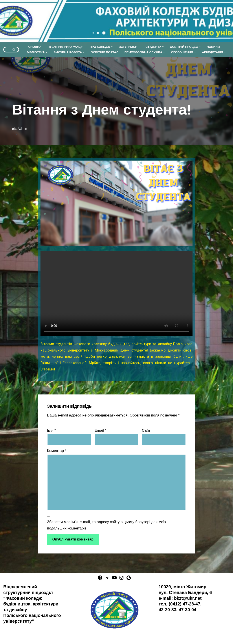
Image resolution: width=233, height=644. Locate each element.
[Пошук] (6, 50)
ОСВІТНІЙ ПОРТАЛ (105, 52)
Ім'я (51, 430)
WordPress (47, 638)
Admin (22, 129)
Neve (8, 638)
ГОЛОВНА (34, 47)
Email (100, 430)
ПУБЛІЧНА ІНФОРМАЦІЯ (65, 47)
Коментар (57, 451)
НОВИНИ (213, 47)
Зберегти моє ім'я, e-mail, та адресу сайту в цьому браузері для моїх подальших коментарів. (107, 525)
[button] (112, 47)
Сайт (146, 430)
